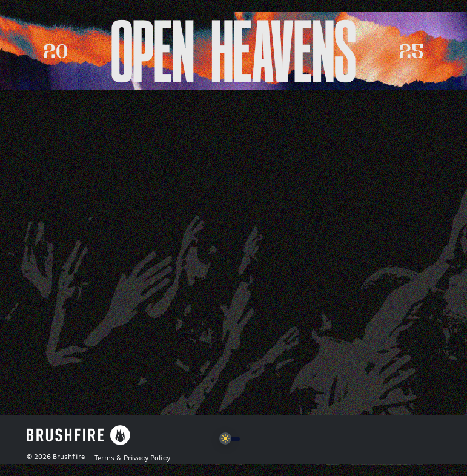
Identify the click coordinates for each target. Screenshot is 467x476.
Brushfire (69, 457)
